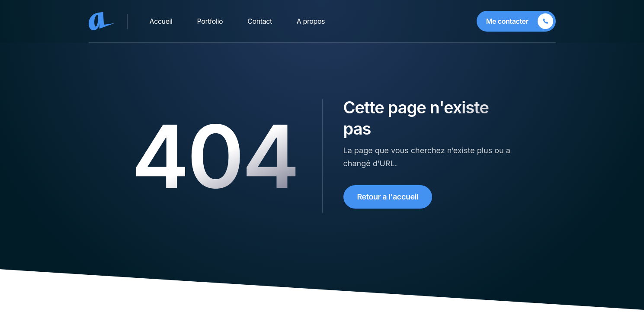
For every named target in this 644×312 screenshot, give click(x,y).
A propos (311, 21)
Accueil (161, 21)
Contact (260, 21)
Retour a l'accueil (388, 197)
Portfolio (210, 21)
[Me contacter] (516, 21)
